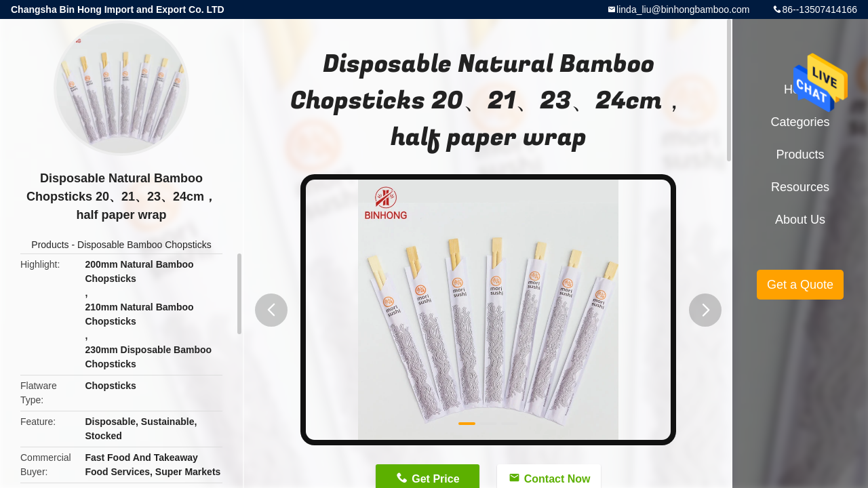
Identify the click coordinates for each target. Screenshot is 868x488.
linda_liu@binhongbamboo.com (683, 9)
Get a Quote (800, 285)
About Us (800, 220)
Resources (800, 187)
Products (50, 245)
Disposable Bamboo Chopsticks (144, 245)
